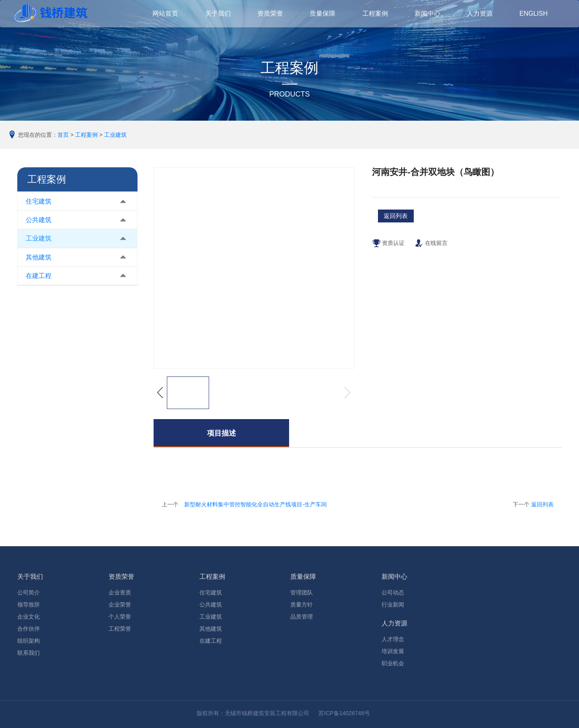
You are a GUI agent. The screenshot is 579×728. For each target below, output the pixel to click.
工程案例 (86, 135)
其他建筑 (39, 257)
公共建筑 (39, 220)
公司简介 (29, 592)
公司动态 (393, 592)
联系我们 (29, 653)
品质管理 (302, 617)
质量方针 (302, 605)
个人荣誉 (120, 617)
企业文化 (29, 617)
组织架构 (29, 641)
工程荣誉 (120, 629)
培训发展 (393, 651)
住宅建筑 (39, 201)
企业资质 (120, 592)
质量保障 (303, 577)
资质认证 (388, 248)
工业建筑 (115, 135)
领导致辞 (29, 605)
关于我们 (30, 577)
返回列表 (542, 504)
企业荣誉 (120, 605)
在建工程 (39, 276)
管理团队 (302, 592)
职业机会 (393, 663)
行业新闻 (393, 605)
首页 (63, 135)
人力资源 (394, 623)
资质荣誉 (121, 577)
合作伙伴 (29, 629)
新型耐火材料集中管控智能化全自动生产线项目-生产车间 (256, 504)
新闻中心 (394, 577)
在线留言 (431, 248)
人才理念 (393, 639)
